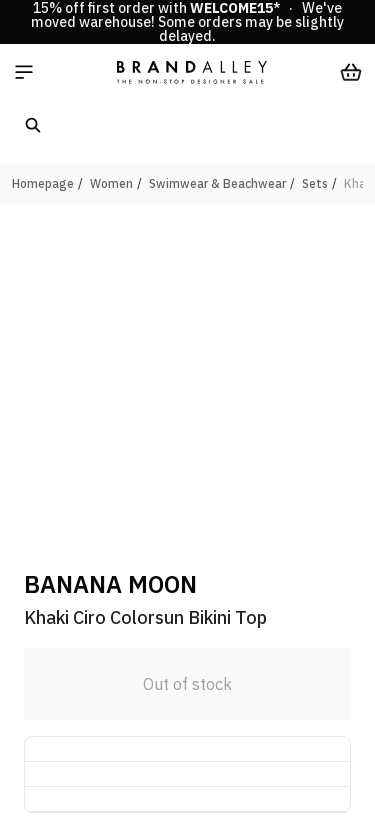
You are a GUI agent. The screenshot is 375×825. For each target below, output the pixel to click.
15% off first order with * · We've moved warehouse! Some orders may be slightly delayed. (187, 22)
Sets (315, 183)
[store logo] (192, 72)
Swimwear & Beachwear (217, 183)
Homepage (43, 183)
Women (111, 183)
